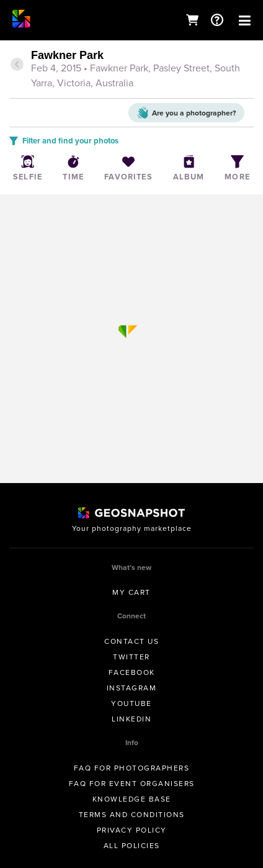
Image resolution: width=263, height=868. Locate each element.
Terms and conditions (132, 815)
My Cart (131, 592)
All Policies (132, 846)
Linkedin (131, 719)
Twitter (131, 657)
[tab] (131, 70)
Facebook (132, 672)
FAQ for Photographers (132, 768)
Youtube (131, 703)
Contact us (131, 641)
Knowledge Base (132, 799)
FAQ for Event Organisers (132, 784)
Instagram (132, 688)
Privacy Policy (132, 830)
